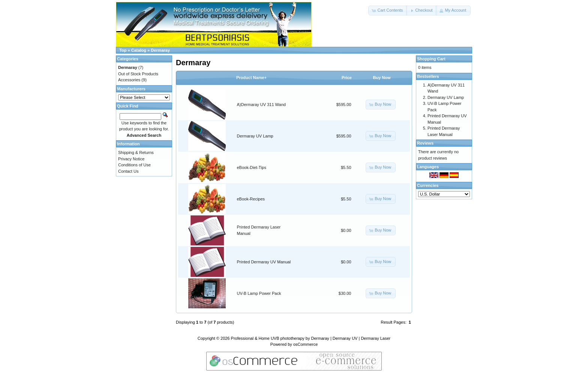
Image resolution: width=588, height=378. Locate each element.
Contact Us (128, 171)
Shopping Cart (431, 59)
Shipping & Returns (136, 152)
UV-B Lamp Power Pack (259, 293)
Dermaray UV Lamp (255, 136)
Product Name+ (251, 78)
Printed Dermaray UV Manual (264, 262)
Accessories (129, 80)
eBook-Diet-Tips (252, 167)
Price (347, 78)
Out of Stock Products (138, 74)
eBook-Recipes (251, 199)
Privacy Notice (131, 159)
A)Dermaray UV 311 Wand (261, 105)
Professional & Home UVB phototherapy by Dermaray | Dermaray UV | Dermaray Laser (311, 338)
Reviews (425, 143)
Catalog (139, 50)
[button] (388, 10)
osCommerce (305, 344)
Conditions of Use (134, 165)
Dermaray (160, 50)
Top (123, 50)
